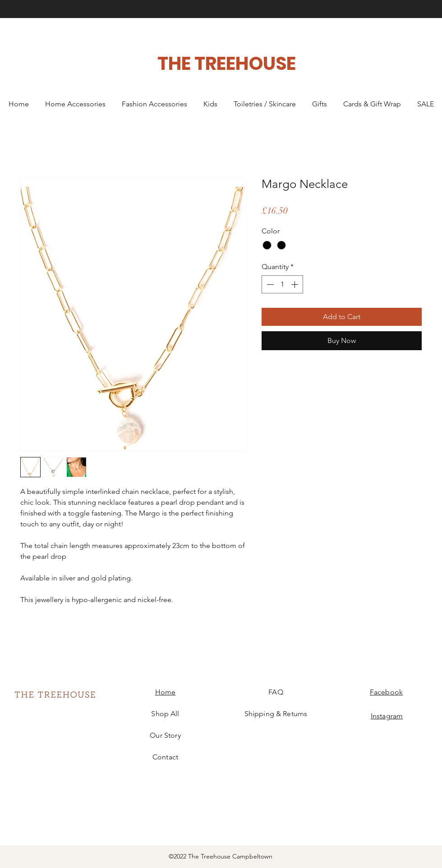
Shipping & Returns (276, 714)
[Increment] (295, 284)
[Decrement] (269, 284)
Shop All (165, 714)
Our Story (165, 735)
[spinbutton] (282, 284)
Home (166, 692)
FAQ (276, 692)
